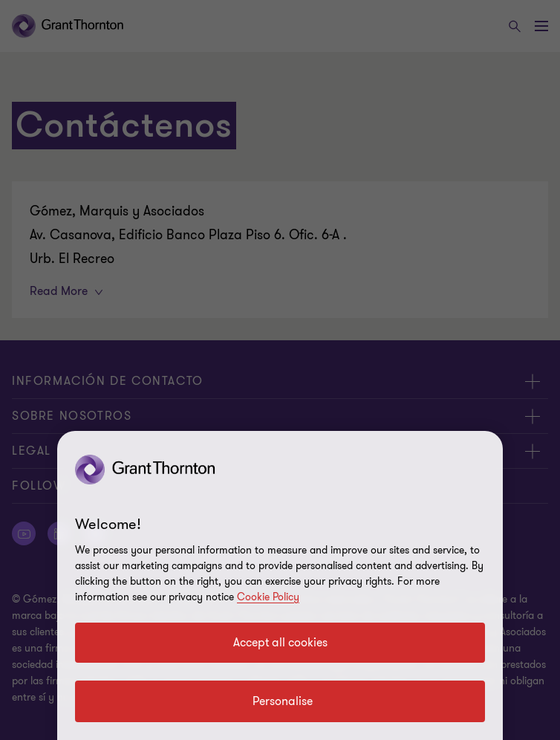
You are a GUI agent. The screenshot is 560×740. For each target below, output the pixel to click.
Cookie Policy (268, 597)
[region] (280, 585)
